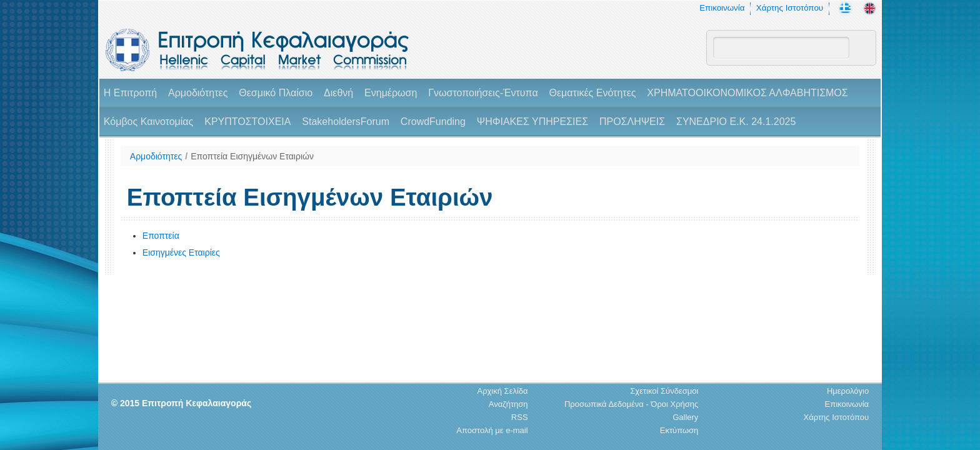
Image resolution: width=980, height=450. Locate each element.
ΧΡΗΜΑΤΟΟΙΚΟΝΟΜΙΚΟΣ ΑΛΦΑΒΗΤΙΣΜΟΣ (747, 93)
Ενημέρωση (391, 93)
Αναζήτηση (508, 404)
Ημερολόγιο (848, 391)
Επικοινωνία (722, 8)
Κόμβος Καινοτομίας (149, 122)
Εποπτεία (161, 236)
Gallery (685, 417)
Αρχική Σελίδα (502, 391)
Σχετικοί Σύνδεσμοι (664, 391)
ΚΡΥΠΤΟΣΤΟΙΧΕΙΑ (247, 122)
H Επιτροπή (130, 93)
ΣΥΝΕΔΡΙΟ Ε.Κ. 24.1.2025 (736, 122)
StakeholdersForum (346, 122)
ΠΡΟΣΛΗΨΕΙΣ (632, 122)
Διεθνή (338, 93)
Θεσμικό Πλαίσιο (276, 93)
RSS (520, 417)
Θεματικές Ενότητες (593, 93)
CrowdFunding (433, 122)
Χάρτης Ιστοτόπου (790, 8)
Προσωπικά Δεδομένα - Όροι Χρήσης (631, 404)
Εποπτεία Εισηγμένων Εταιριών (252, 156)
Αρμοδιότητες (198, 93)
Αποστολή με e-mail (492, 430)
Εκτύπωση (679, 430)
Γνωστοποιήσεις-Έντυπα (483, 93)
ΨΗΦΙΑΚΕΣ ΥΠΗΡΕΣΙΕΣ (532, 122)
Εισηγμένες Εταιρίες (181, 252)
